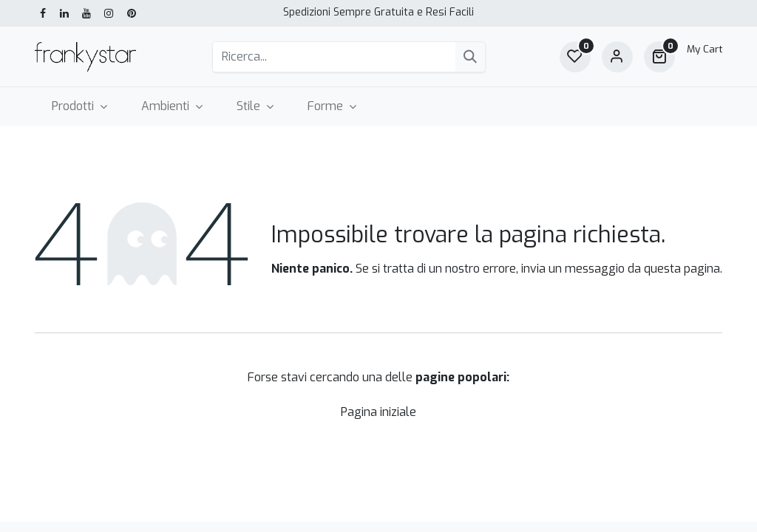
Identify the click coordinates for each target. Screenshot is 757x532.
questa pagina (682, 269)
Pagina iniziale (378, 412)
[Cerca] (470, 57)
